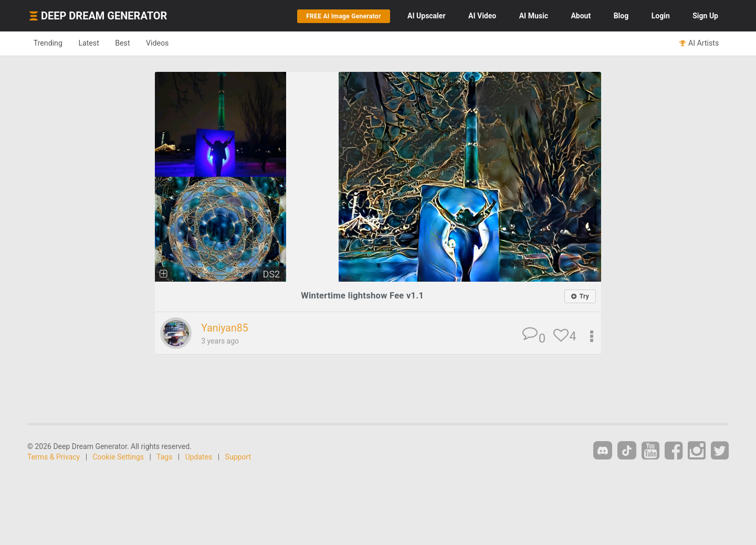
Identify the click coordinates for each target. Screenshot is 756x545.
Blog (621, 16)
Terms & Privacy (54, 457)
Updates (199, 457)
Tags (164, 457)
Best (133, 43)
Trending (50, 43)
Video (482, 16)
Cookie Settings (119, 457)
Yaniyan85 (226, 328)
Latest (95, 43)
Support (238, 457)
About (581, 16)
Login (661, 16)
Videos (172, 43)
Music (534, 16)
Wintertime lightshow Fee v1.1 (363, 296)
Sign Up (705, 16)
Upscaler (426, 16)
